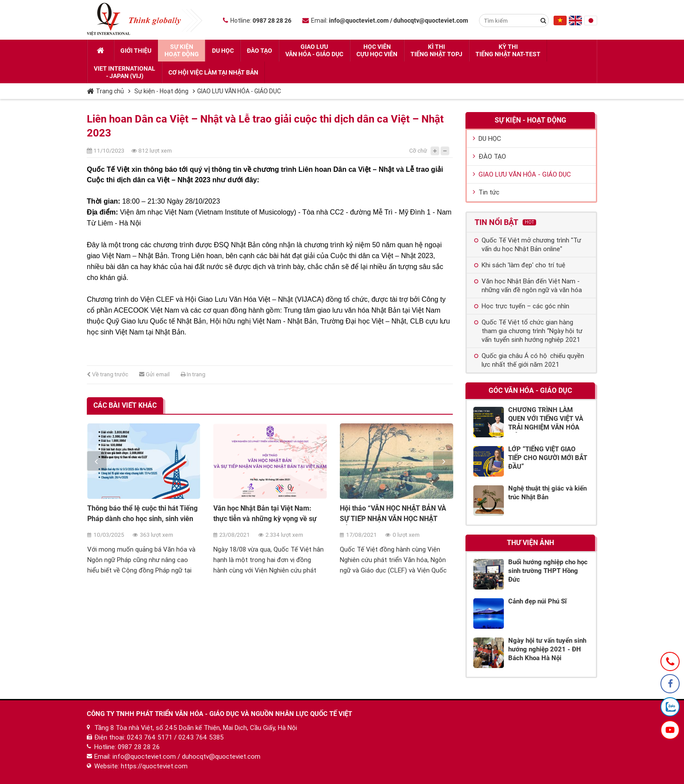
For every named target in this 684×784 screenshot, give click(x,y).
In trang (193, 374)
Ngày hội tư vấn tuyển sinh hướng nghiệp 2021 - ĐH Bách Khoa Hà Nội (547, 649)
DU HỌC (487, 139)
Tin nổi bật (505, 222)
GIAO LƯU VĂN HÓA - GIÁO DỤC (239, 91)
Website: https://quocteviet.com (141, 766)
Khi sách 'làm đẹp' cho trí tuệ (520, 265)
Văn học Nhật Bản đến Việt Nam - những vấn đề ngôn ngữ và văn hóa (528, 286)
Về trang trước (108, 374)
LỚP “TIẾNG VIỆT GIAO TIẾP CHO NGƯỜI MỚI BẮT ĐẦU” (548, 458)
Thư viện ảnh (530, 543)
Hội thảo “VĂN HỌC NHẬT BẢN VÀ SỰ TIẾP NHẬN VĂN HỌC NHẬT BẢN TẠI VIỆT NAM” (393, 519)
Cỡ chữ (418, 151)
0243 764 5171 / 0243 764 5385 (175, 737)
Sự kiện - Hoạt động (161, 91)
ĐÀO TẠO (489, 157)
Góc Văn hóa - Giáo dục (530, 390)
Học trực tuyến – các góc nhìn (522, 306)
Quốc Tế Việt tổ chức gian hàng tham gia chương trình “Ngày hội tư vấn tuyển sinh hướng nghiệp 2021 (528, 331)
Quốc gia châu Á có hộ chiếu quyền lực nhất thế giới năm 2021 (529, 360)
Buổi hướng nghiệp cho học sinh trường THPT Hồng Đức (548, 571)
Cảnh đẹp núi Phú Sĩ (537, 601)
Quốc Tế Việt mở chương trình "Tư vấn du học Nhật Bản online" (528, 245)
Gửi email (154, 374)
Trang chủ (105, 91)
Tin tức (486, 192)
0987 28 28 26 (139, 747)
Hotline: (257, 20)
